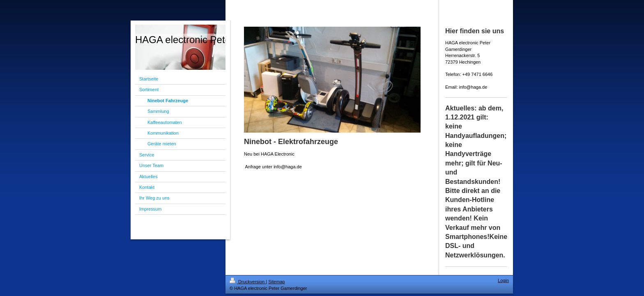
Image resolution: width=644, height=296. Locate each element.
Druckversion (248, 282)
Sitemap (276, 282)
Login (503, 280)
